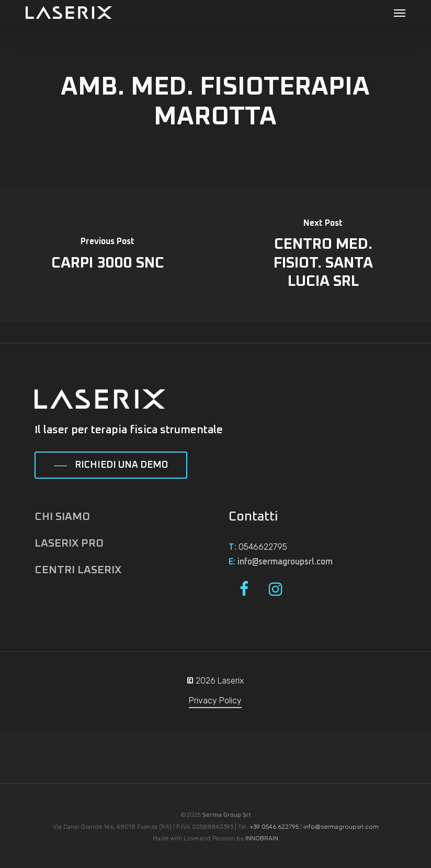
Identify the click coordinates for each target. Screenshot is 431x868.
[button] (400, 13)
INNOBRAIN (262, 838)
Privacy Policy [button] (215, 701)
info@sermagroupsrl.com (285, 562)
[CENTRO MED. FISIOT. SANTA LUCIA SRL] (323, 256)
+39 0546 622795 (274, 827)
